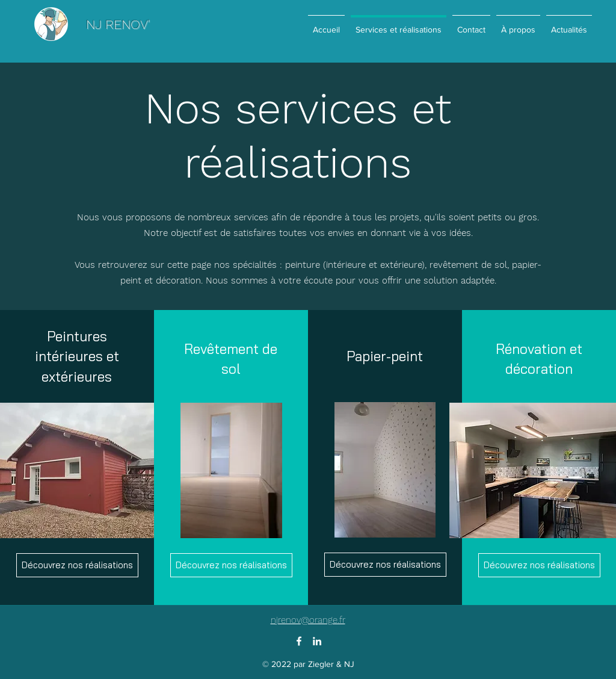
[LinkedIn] (317, 641)
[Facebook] (299, 641)
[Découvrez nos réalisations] (77, 565)
